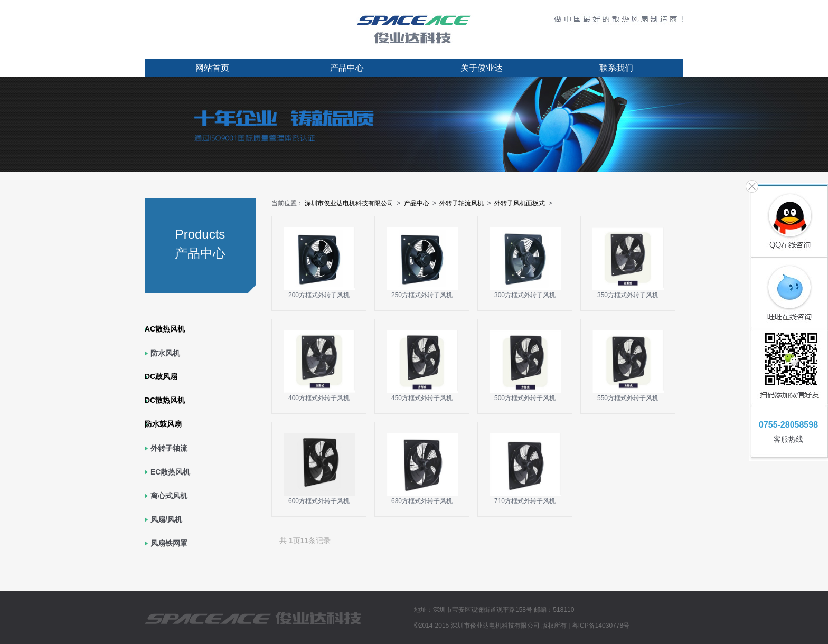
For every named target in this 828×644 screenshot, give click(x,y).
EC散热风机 (170, 472)
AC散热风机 (165, 329)
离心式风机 (169, 496)
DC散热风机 (165, 400)
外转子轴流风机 (462, 203)
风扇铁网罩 (169, 543)
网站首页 (212, 68)
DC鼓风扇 (161, 376)
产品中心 (347, 68)
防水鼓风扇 (163, 424)
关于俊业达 (482, 68)
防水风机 (165, 353)
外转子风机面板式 (520, 203)
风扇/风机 (166, 519)
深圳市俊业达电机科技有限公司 (349, 203)
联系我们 (616, 68)
